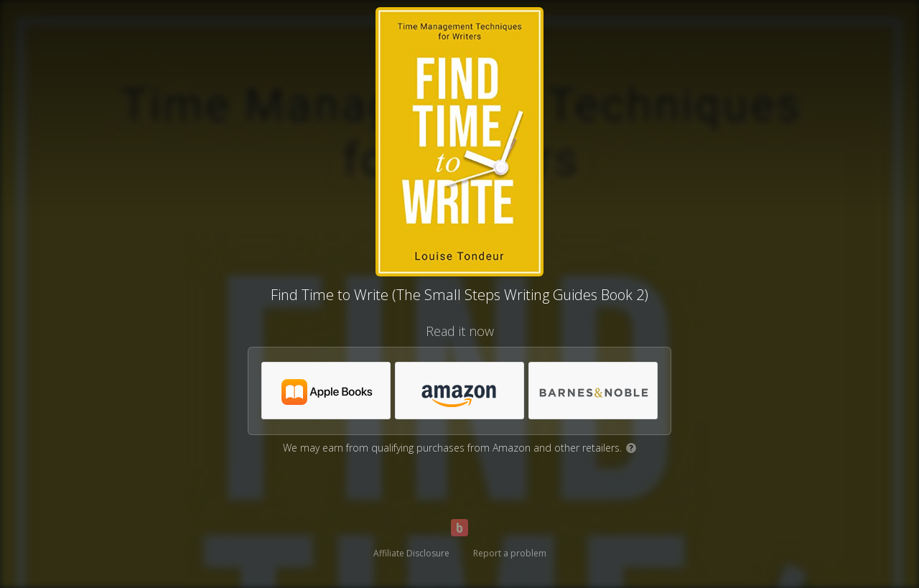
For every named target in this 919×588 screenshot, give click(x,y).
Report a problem (510, 553)
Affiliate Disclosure (411, 553)
